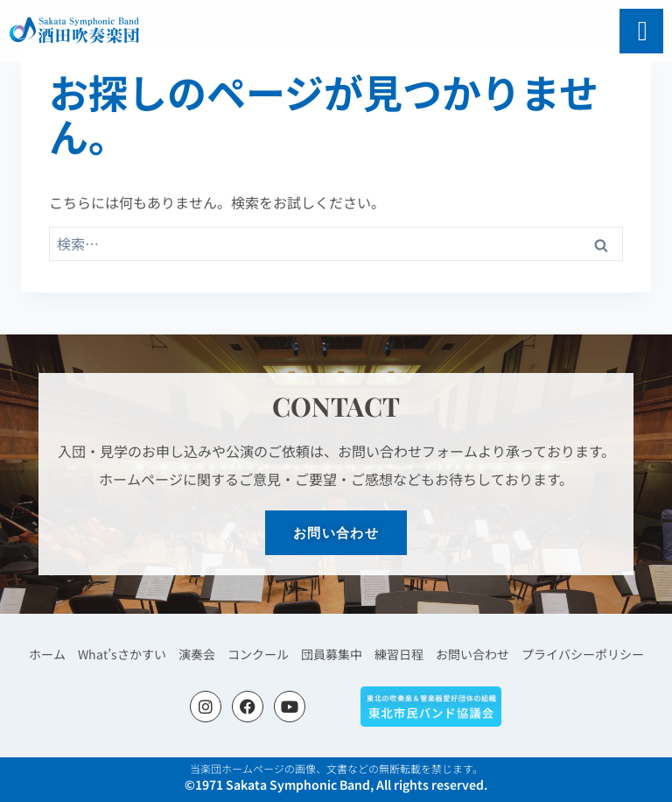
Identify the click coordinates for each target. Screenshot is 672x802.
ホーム (65, 654)
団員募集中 (332, 654)
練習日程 (395, 654)
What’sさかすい (135, 654)
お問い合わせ (465, 654)
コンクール (263, 654)
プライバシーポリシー (568, 654)
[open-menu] (643, 31)
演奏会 (205, 654)
